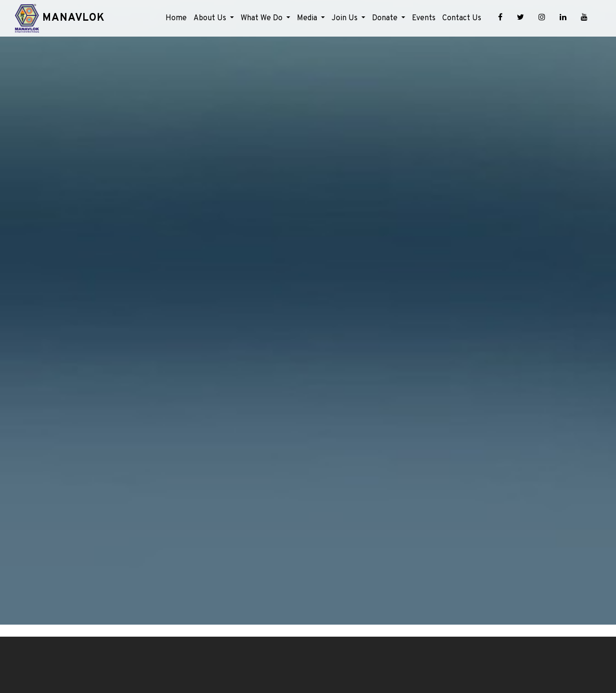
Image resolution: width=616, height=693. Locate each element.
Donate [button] (386, 18)
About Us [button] (211, 18)
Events (424, 18)
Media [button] (308, 18)
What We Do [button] (263, 18)
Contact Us (462, 18)
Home (176, 18)
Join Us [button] (346, 18)
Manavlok (72, 18)
